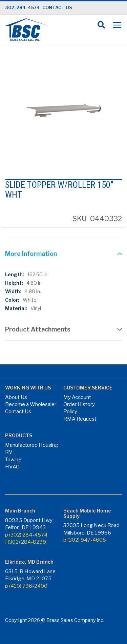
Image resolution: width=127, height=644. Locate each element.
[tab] (63, 255)
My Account (77, 397)
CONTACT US (57, 7)
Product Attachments (38, 329)
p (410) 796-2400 (26, 586)
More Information (31, 254)
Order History (79, 404)
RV (9, 452)
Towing (13, 460)
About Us (16, 397)
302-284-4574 (23, 7)
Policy (70, 411)
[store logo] (27, 30)
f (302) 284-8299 (26, 542)
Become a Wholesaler (31, 404)
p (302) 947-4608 (85, 540)
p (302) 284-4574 (26, 535)
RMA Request (80, 419)
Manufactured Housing (32, 445)
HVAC (12, 467)
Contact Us (18, 411)
